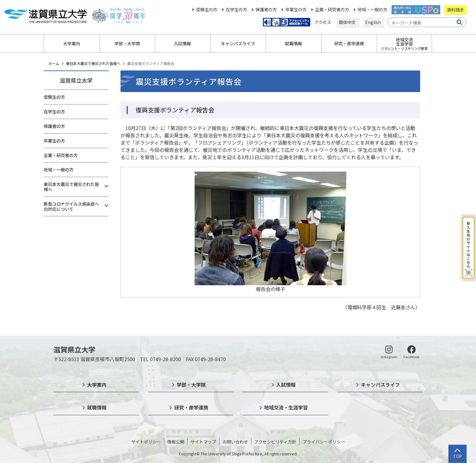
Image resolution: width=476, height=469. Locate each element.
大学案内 (97, 385)
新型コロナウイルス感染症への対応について (71, 206)
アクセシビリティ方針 (275, 442)
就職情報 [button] (294, 43)
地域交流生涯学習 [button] (404, 44)
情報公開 (176, 442)
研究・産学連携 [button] (349, 43)
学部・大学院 (191, 385)
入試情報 (286, 385)
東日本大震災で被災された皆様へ (93, 63)
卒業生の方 (296, 9)
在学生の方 (236, 9)
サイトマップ (203, 442)
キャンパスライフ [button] (238, 43)
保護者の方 (266, 9)
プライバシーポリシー (324, 442)
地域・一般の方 (372, 9)
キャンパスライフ (380, 385)
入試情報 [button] (182, 43)
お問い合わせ (235, 442)
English (373, 22)
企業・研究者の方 (332, 9)
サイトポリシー (146, 442)
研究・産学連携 (191, 407)
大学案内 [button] (72, 43)
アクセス (323, 22)
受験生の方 (207, 9)
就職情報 (97, 407)
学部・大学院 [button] (127, 43)
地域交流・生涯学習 (286, 407)
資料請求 (455, 10)
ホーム (54, 63)
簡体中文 (347, 22)
